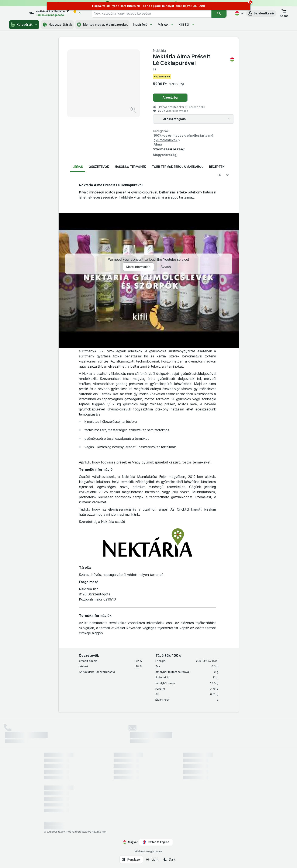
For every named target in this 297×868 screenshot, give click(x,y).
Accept (166, 267)
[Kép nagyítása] (134, 110)
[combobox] (156, 13)
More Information (138, 267)
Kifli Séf (187, 24)
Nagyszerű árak (57, 25)
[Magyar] (239, 13)
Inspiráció (143, 24)
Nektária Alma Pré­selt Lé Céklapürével (194, 60)
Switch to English (156, 842)
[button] (261, 13)
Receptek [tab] (217, 167)
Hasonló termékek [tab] (130, 167)
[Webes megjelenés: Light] (152, 860)
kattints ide (99, 832)
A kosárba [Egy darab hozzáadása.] (170, 97)
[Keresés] (219, 13)
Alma (158, 144)
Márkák (166, 24)
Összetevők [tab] (99, 167)
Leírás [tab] (78, 167)
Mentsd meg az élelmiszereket (103, 25)
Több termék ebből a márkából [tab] (177, 167)
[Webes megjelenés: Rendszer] (131, 860)
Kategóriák (24, 25)
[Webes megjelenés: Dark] (169, 860)
